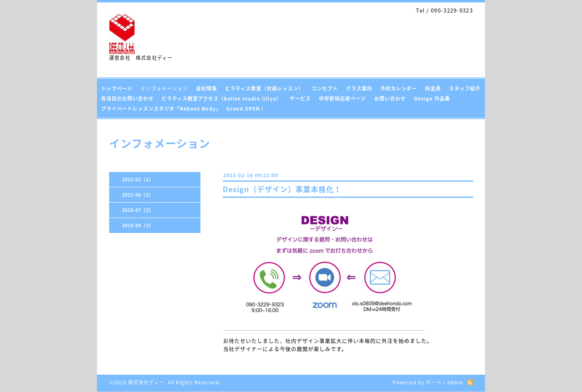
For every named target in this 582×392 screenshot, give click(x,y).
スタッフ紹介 (465, 88)
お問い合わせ (390, 99)
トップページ (117, 88)
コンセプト (325, 88)
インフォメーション (164, 88)
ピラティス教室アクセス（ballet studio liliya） (222, 99)
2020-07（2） (138, 210)
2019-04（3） (138, 225)
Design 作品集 (432, 99)
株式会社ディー (146, 382)
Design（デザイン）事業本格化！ (282, 189)
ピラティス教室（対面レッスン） (264, 88)
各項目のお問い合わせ (127, 99)
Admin (455, 382)
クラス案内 (359, 88)
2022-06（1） (138, 195)
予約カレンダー (399, 88)
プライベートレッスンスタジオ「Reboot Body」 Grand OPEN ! (182, 109)
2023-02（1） (138, 179)
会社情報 (207, 88)
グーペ (433, 382)
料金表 (433, 88)
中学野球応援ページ (343, 99)
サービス (300, 99)
